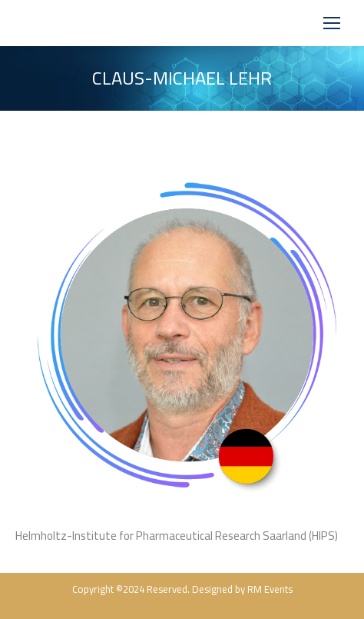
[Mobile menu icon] (332, 23)
